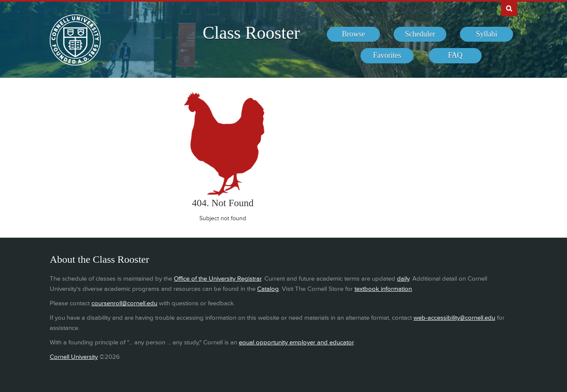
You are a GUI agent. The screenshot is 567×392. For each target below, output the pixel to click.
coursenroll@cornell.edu (124, 303)
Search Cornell (509, 8)
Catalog (268, 289)
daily (403, 279)
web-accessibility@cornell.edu (454, 318)
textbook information (383, 289)
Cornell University (74, 357)
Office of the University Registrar (218, 279)
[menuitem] (353, 34)
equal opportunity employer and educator (296, 342)
